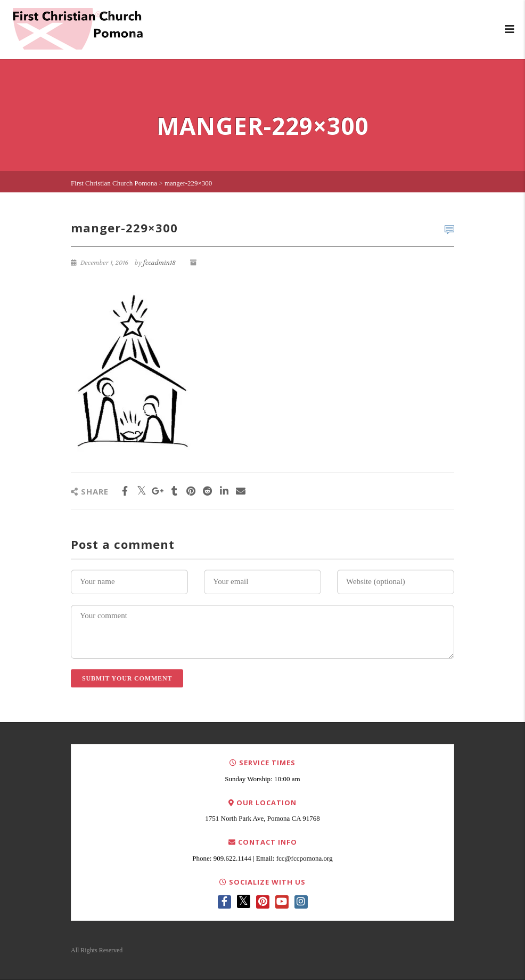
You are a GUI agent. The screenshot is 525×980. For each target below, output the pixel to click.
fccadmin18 (159, 263)
